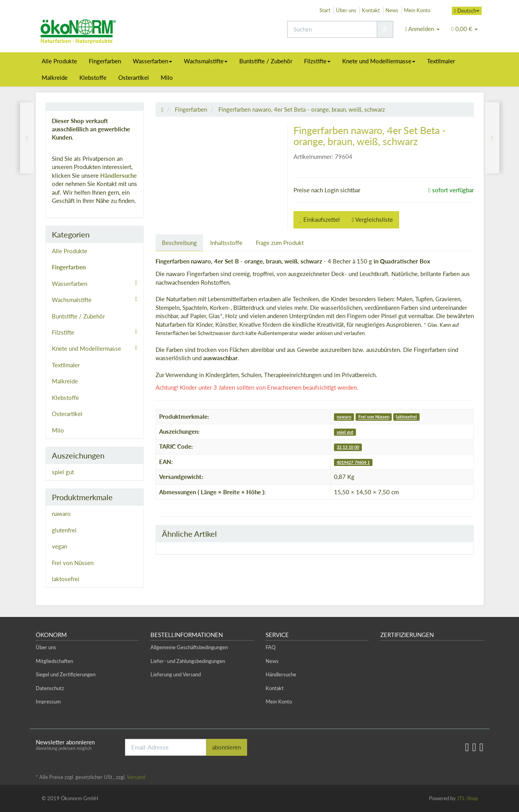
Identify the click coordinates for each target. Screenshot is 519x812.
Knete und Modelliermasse (379, 61)
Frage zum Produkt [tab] (280, 243)
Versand (136, 777)
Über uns (346, 10)
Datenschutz (50, 688)
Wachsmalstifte (206, 61)
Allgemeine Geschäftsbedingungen (189, 647)
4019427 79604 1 (353, 462)
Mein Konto (417, 10)
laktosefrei (406, 417)
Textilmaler (441, 61)
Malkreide (55, 77)
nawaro (344, 417)
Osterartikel (134, 77)
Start (325, 10)
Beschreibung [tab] (179, 243)
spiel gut (345, 432)
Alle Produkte (59, 61)
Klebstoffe (93, 77)
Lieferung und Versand (176, 674)
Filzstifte (317, 61)
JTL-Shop (467, 798)
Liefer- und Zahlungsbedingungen (188, 661)
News (392, 10)
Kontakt (371, 10)
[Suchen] (332, 29)
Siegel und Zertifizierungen (66, 674)
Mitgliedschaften (54, 661)
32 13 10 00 (348, 447)
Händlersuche (118, 175)
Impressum (48, 702)
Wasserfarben (152, 61)
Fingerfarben (105, 61)
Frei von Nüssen (374, 417)
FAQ (271, 647)
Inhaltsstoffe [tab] (226, 243)
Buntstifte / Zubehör (266, 61)
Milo (167, 77)
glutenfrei (64, 530)
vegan (60, 546)
